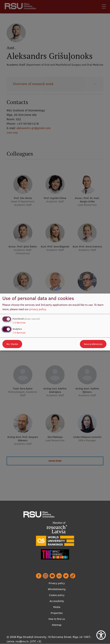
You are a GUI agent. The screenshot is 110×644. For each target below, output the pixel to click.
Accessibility (57, 601)
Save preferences (93, 344)
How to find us (57, 619)
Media (57, 607)
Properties (57, 613)
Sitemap (57, 625)
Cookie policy (57, 595)
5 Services (19, 333)
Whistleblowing (57, 589)
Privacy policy (57, 583)
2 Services (19, 323)
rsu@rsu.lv (22, 641)
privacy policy (38, 309)
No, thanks (12, 344)
